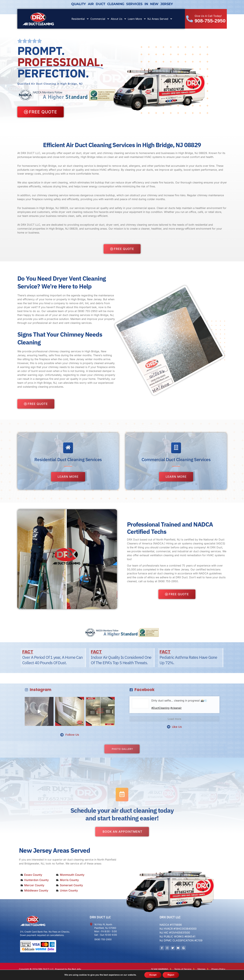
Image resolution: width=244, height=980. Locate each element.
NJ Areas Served (160, 19)
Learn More (137, 19)
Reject (171, 975)
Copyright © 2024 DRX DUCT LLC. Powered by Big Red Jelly (50, 969)
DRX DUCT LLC (100, 917)
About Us (119, 19)
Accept (153, 975)
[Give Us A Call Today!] (190, 19)
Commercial (100, 19)
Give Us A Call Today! (208, 16)
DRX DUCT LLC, (31, 225)
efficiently (73, 199)
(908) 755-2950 (88, 311)
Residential (80, 19)
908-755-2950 (210, 21)
